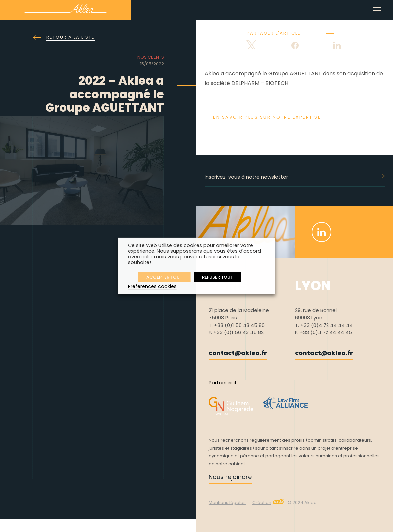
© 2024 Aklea (302, 503)
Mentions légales (227, 503)
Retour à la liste (64, 37)
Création (268, 503)
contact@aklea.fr (238, 353)
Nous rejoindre (230, 477)
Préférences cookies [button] (152, 286)
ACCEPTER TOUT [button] (164, 277)
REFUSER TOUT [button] (218, 277)
